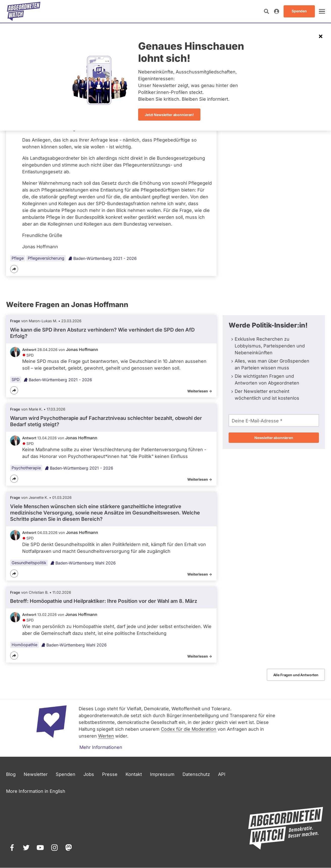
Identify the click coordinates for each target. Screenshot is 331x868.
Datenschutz (196, 774)
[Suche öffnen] (266, 11)
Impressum (162, 774)
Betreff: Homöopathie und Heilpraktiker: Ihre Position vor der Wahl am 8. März (104, 601)
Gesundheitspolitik (29, 563)
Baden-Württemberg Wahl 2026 (83, 563)
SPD (16, 379)
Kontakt (134, 774)
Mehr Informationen (101, 747)
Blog (11, 774)
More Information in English (36, 791)
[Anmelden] (277, 11)
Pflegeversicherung (46, 258)
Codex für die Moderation (189, 729)
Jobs (89, 774)
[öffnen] (322, 11)
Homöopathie (24, 645)
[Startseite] (24, 11)
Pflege (18, 258)
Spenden (66, 774)
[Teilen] (14, 269)
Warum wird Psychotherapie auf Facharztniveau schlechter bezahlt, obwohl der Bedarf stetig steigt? (106, 421)
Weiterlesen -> (200, 391)
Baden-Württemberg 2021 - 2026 (102, 258)
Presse (110, 774)
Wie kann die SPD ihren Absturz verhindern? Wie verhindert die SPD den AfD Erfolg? (102, 333)
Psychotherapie (26, 468)
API (222, 774)
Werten (106, 736)
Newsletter (36, 774)
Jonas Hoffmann (82, 349)
